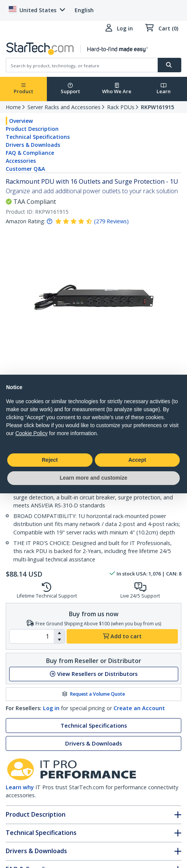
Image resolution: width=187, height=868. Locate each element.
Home (13, 107)
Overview (21, 121)
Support (70, 89)
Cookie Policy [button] (31, 433)
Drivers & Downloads (33, 145)
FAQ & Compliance (30, 153)
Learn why (20, 787)
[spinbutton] (32, 636)
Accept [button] (137, 460)
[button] (59, 633)
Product (23, 89)
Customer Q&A (25, 169)
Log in (51, 708)
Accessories (21, 161)
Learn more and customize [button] (93, 478)
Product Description (32, 129)
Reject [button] (50, 460)
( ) (111, 221)
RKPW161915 (157, 107)
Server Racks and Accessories (64, 107)
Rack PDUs (121, 107)
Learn (164, 89)
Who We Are (117, 89)
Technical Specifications (38, 137)
